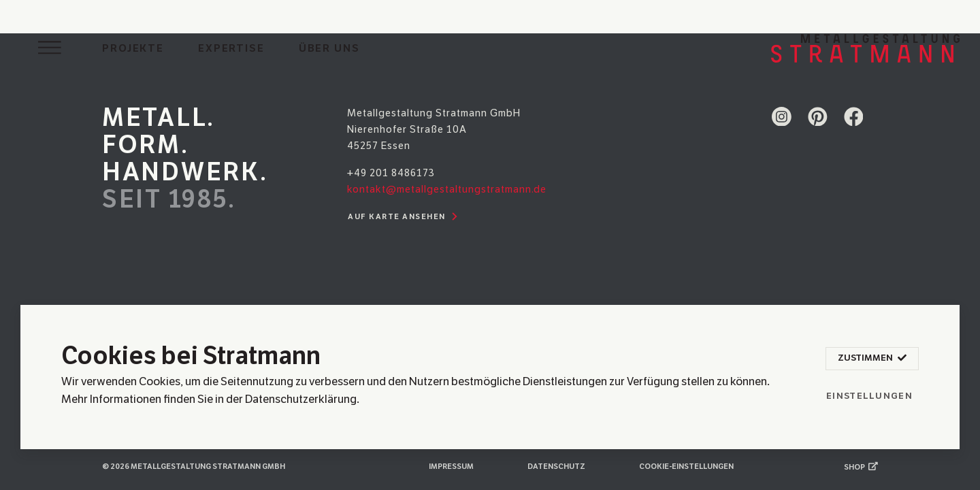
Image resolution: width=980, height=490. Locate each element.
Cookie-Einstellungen (686, 467)
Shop (861, 467)
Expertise (231, 48)
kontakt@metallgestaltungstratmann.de (447, 189)
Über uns (329, 48)
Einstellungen (869, 396)
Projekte (133, 48)
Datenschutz (556, 467)
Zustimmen (872, 359)
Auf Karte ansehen (405, 217)
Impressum (451, 467)
